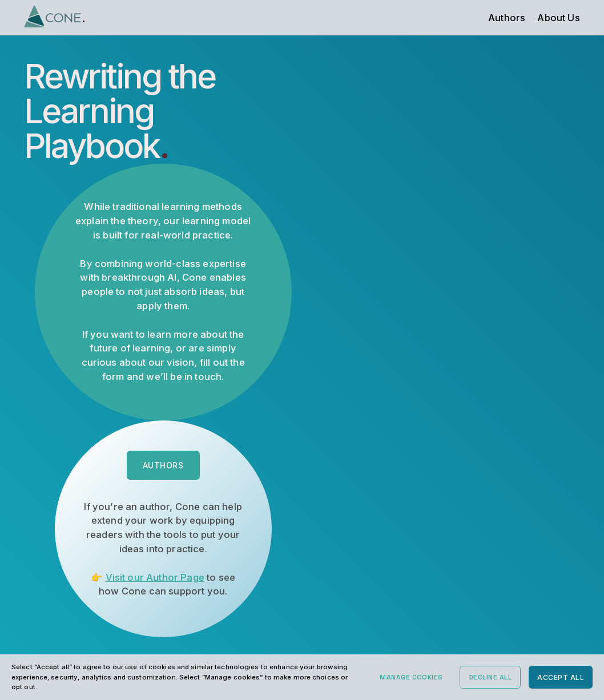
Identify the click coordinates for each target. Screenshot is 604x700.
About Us (558, 18)
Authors (507, 18)
